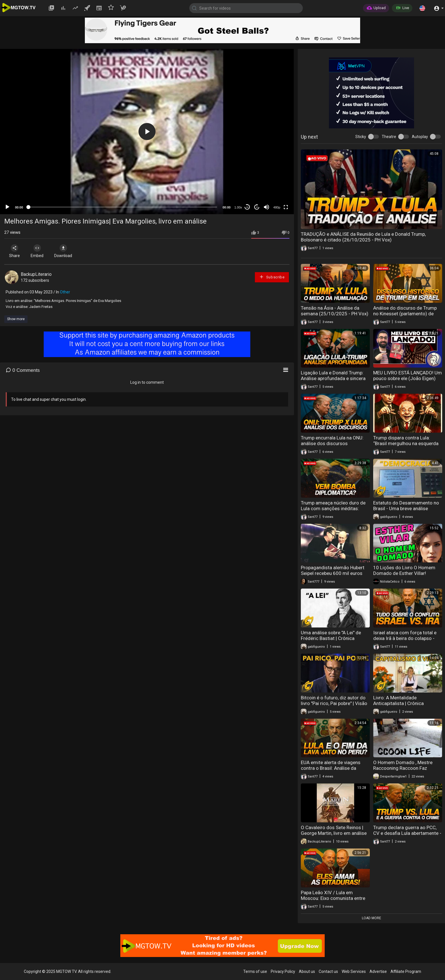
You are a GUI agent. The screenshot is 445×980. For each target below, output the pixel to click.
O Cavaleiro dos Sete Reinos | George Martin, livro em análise (334, 830)
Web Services (354, 971)
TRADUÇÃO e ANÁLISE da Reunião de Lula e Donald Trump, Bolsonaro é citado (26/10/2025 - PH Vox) (363, 237)
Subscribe (272, 277)
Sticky (361, 137)
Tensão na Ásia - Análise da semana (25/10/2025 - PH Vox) (335, 311)
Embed (38, 251)
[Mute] (266, 207)
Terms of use (255, 971)
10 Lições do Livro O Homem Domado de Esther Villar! (404, 570)
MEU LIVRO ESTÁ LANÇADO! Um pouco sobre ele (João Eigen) (408, 376)
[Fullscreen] (286, 207)
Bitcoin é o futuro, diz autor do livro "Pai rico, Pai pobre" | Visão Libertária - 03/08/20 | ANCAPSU (334, 706)
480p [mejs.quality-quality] (277, 207)
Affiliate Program (406, 971)
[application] (147, 132)
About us (307, 971)
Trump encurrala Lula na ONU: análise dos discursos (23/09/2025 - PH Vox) (332, 443)
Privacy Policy (283, 971)
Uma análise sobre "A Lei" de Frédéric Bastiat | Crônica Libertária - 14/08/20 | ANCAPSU (331, 641)
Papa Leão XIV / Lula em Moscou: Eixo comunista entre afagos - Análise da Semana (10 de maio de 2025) (335, 901)
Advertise (378, 971)
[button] (422, 8)
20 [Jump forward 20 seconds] (257, 207)
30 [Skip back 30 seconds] (247, 207)
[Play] (7, 207)
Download (64, 251)
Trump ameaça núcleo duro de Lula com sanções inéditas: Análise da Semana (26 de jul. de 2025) (333, 511)
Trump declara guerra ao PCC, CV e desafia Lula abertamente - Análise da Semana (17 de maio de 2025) (407, 836)
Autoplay (420, 137)
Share (15, 251)
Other (65, 292)
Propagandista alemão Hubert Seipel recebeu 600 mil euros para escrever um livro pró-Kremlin (333, 576)
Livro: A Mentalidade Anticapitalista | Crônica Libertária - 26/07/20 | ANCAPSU (398, 706)
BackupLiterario (36, 274)
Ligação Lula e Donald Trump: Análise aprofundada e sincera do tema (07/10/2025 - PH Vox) (335, 378)
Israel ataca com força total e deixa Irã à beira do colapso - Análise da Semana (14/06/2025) (405, 641)
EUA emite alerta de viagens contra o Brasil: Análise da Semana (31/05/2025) (331, 768)
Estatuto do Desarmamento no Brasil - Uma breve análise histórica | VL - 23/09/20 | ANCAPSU (406, 511)
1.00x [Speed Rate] (238, 207)
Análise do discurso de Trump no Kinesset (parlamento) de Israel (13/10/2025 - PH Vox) (405, 314)
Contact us (328, 971)
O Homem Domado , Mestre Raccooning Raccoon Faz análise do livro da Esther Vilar (405, 768)
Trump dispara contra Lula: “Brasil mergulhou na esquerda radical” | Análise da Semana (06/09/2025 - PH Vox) (406, 446)
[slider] (123, 207)
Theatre (389, 137)
